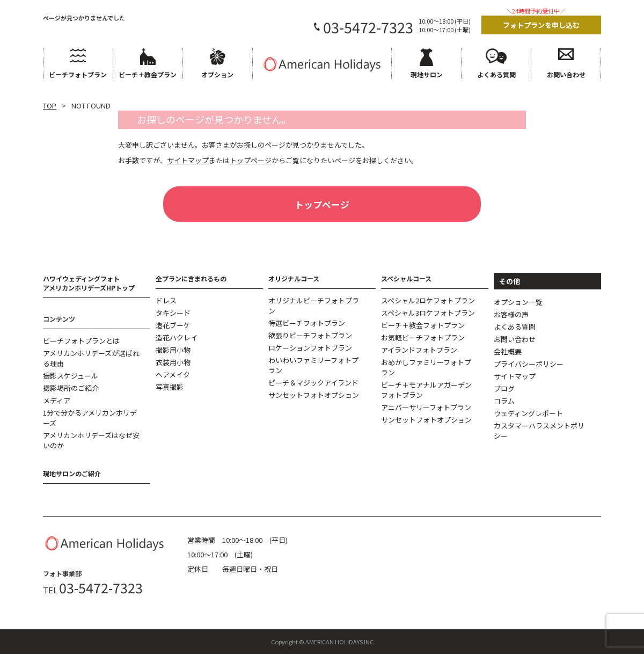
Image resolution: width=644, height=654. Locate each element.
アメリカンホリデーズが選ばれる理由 (91, 358)
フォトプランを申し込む (541, 25)
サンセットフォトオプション (314, 395)
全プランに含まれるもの (191, 278)
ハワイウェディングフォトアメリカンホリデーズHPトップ (89, 283)
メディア (57, 400)
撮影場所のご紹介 (71, 388)
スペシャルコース (406, 278)
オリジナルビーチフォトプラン (314, 306)
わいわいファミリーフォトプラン (313, 365)
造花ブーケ (173, 325)
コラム (504, 401)
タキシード (173, 313)
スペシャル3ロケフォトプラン (428, 313)
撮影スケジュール (71, 376)
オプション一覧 (518, 302)
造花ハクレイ (177, 337)
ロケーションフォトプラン (310, 348)
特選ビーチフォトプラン (307, 323)
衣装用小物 (173, 362)
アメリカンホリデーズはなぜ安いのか (91, 440)
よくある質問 (515, 327)
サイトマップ (515, 376)
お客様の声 (511, 314)
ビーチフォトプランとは (81, 341)
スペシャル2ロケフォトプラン (428, 300)
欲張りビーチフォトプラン (310, 335)
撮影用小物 (173, 350)
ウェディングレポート (528, 413)
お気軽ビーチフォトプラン (423, 337)
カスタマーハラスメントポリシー (539, 431)
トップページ (322, 204)
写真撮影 (170, 387)
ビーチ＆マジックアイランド (313, 383)
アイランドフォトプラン (419, 350)
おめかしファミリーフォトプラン (426, 367)
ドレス (166, 300)
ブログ (504, 388)
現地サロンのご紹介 (72, 473)
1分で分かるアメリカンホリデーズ (90, 418)
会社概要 (508, 351)
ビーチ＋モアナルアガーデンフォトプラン (426, 390)
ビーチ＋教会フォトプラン (423, 325)
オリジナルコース (294, 278)
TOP (50, 106)
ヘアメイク (173, 375)
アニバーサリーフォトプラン (426, 407)
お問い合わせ (515, 339)
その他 (510, 281)
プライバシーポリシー (529, 364)
